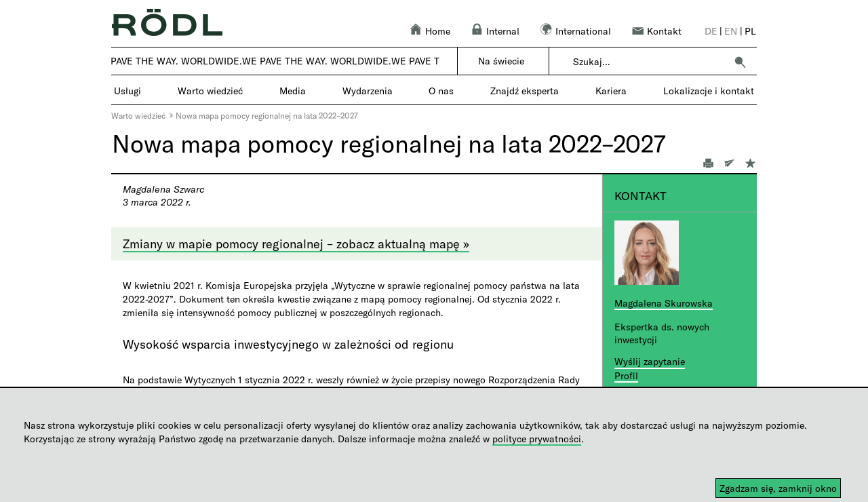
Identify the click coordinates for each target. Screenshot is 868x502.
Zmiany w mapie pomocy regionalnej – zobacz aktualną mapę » (296, 244)
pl (750, 31)
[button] (740, 62)
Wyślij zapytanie (650, 361)
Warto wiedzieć (138, 115)
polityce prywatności (537, 439)
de (711, 31)
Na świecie (501, 61)
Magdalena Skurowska (664, 303)
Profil (626, 375)
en (731, 31)
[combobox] (649, 62)
